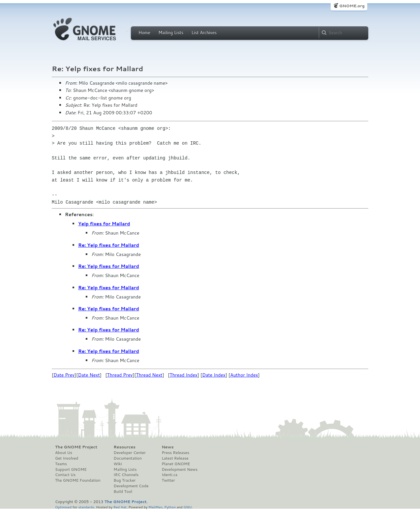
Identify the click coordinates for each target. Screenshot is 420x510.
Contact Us (65, 475)
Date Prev (64, 375)
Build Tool (123, 492)
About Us (64, 453)
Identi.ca (169, 475)
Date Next (89, 375)
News (167, 447)
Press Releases (175, 453)
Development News (180, 469)
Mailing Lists (171, 33)
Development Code (131, 486)
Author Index (244, 375)
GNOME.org (352, 6)
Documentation (128, 458)
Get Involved (67, 458)
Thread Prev (120, 375)
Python (170, 507)
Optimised (63, 507)
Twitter (168, 480)
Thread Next (149, 375)
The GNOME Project (76, 447)
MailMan (155, 507)
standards (86, 507)
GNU (188, 507)
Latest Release (175, 458)
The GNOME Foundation (78, 480)
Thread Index (184, 375)
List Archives (204, 33)
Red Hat (120, 507)
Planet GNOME (176, 464)
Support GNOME (71, 469)
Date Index (214, 375)
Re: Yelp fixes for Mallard (109, 245)
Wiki (118, 464)
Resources (125, 447)
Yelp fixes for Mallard (104, 224)
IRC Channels (126, 475)
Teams (61, 464)
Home (144, 33)
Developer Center (130, 453)
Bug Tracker (125, 480)
